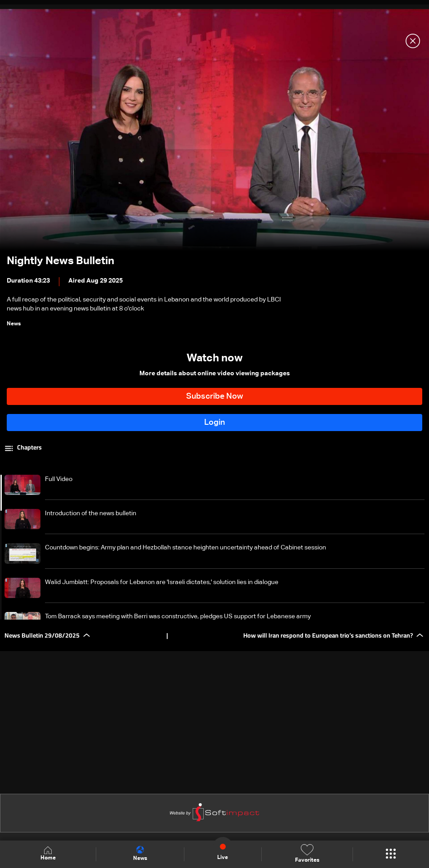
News (140, 854)
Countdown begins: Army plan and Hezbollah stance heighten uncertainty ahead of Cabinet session (185, 548)
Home (48, 854)
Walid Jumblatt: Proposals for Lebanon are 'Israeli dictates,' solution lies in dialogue (162, 582)
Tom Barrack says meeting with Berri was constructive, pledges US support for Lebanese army (178, 616)
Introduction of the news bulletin (91, 513)
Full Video (59, 479)
